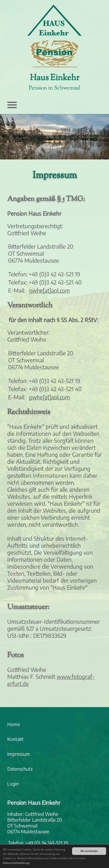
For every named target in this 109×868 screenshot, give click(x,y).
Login (13, 784)
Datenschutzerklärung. (16, 863)
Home (14, 724)
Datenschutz (20, 769)
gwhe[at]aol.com (49, 290)
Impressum (19, 754)
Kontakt (15, 739)
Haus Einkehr (55, 78)
